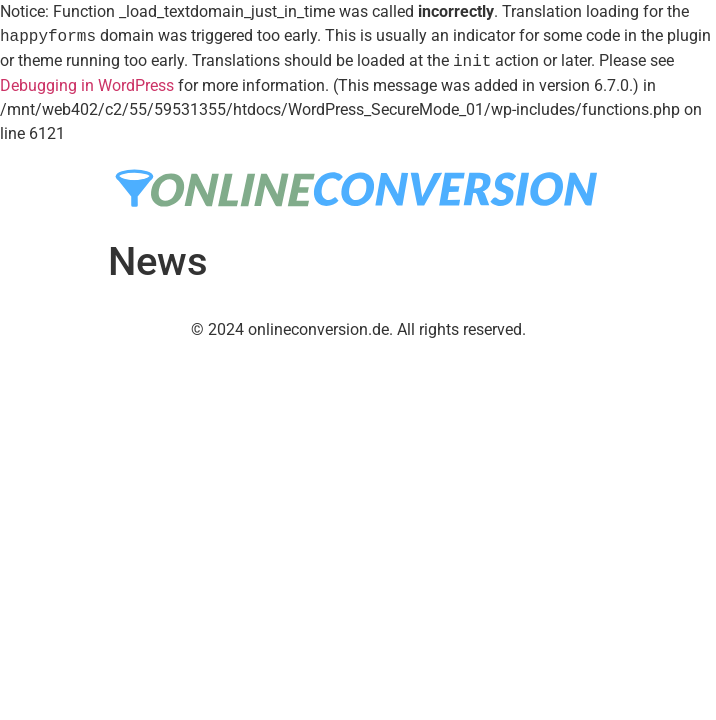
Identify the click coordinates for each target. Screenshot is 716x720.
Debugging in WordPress (87, 85)
